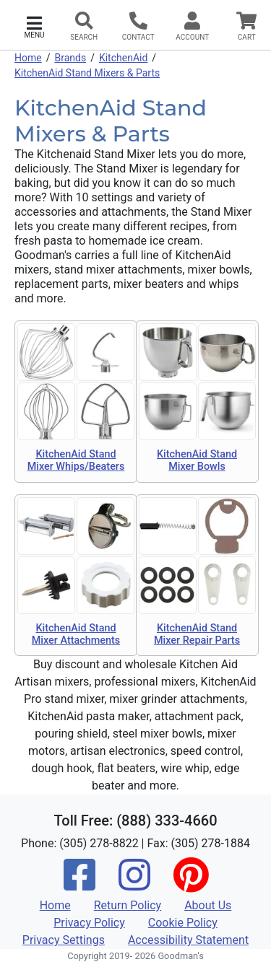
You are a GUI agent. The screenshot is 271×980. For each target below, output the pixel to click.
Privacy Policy (89, 923)
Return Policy (128, 905)
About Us (208, 905)
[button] (34, 26)
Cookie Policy (183, 923)
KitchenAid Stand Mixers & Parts (87, 73)
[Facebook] (79, 884)
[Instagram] (134, 884)
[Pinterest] (191, 884)
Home (28, 58)
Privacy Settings (64, 940)
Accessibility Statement (188, 940)
